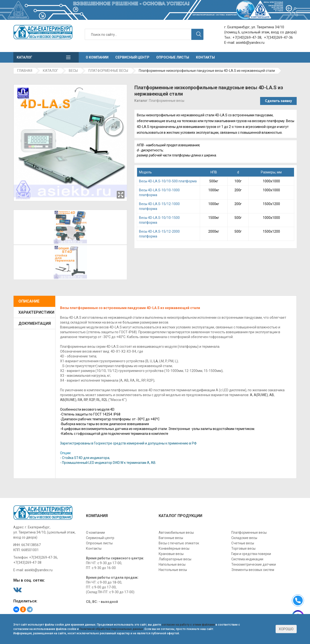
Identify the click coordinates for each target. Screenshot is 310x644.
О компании (97, 57)
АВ (272, 395)
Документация (35, 323)
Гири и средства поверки (251, 554)
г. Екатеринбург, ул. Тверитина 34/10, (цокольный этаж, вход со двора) (44, 532)
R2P (92, 400)
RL (98, 400)
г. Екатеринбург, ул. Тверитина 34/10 (254, 27)
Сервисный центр (132, 57)
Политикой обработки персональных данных (111, 629)
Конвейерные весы (174, 548)
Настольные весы (173, 570)
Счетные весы (243, 543)
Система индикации (247, 559)
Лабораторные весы (175, 559)
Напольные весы (172, 564)
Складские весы (244, 538)
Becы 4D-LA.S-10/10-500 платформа (168, 181)
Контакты (205, 57)
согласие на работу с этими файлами (188, 625)
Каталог (24, 57)
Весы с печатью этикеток (179, 543)
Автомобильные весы (176, 533)
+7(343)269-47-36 (278, 37)
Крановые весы (171, 554)
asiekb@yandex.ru (250, 43)
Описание (29, 301)
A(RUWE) (261, 395)
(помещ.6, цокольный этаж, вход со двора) (260, 32)
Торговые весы (243, 548)
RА (80, 400)
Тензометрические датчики (254, 564)
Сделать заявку (278, 101)
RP (86, 400)
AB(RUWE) (68, 400)
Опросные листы (173, 57)
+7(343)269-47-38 (247, 37)
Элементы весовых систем (253, 570)
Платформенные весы (167, 101)
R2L (105, 400)
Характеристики (36, 312)
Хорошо (286, 629)
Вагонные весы (171, 538)
